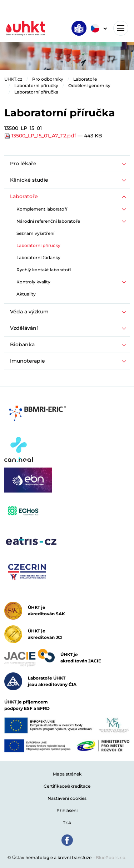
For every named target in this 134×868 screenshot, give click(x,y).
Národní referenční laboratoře (48, 221)
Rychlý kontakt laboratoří (44, 270)
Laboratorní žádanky (38, 258)
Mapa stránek (67, 774)
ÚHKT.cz (13, 79)
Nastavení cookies (67, 798)
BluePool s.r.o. (111, 857)
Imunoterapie (28, 361)
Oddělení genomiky (89, 85)
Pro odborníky (48, 79)
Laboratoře (85, 79)
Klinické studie (29, 180)
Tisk (67, 822)
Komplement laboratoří (42, 209)
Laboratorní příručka (36, 92)
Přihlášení (67, 810)
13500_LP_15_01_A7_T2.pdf (41, 136)
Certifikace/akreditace (67, 786)
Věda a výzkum (29, 312)
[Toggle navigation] (121, 28)
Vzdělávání (24, 328)
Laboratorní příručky (36, 85)
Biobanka (22, 344)
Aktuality (26, 294)
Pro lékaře (23, 163)
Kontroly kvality (33, 282)
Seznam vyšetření (35, 233)
